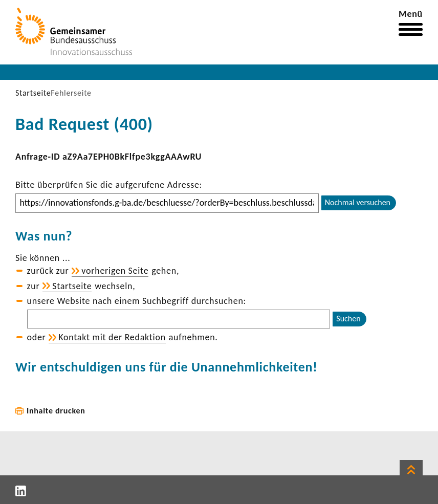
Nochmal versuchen (358, 202)
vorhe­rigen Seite (115, 271)
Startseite (33, 93)
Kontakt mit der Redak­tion (112, 337)
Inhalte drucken (56, 411)
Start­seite (72, 286)
